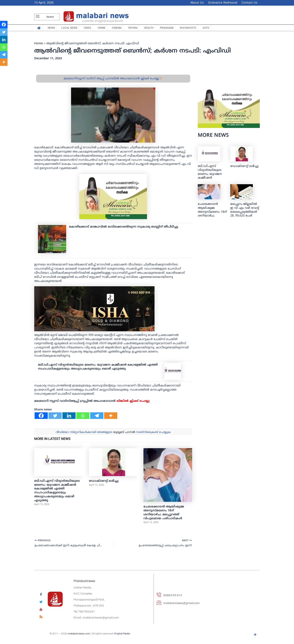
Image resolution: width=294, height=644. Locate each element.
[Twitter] (55, 418)
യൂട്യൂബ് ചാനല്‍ (124, 435)
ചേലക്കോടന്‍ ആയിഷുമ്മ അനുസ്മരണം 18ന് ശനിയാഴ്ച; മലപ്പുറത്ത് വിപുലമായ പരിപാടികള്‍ (164, 515)
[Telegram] (97, 418)
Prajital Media (122, 634)
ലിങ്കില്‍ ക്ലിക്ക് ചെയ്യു (133, 404)
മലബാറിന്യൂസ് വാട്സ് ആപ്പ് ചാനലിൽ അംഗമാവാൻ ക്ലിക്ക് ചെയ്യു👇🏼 (113, 81)
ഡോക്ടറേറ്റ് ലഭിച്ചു (104, 483)
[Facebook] (41, 418)
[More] (111, 418)
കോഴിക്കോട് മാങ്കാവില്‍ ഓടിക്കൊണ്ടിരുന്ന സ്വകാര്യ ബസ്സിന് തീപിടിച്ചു (124, 229)
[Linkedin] (69, 418)
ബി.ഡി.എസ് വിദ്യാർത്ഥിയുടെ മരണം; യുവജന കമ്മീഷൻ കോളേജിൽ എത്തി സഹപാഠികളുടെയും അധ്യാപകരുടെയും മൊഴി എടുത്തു (98, 369)
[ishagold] (94, 311)
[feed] (41, 618)
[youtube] (41, 610)
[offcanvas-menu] (38, 17)
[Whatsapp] (83, 418)
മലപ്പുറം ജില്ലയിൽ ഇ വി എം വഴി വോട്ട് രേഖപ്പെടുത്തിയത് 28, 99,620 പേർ (245, 212)
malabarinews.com (79, 634)
